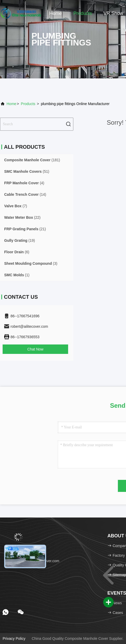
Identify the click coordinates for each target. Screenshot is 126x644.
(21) (25, 229)
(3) (31, 263)
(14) (25, 194)
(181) (32, 160)
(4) (24, 183)
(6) (17, 252)
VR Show (113, 13)
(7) (16, 206)
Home (56, 13)
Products (83, 13)
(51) (27, 171)
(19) (20, 240)
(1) (17, 275)
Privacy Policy (14, 639)
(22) (22, 217)
